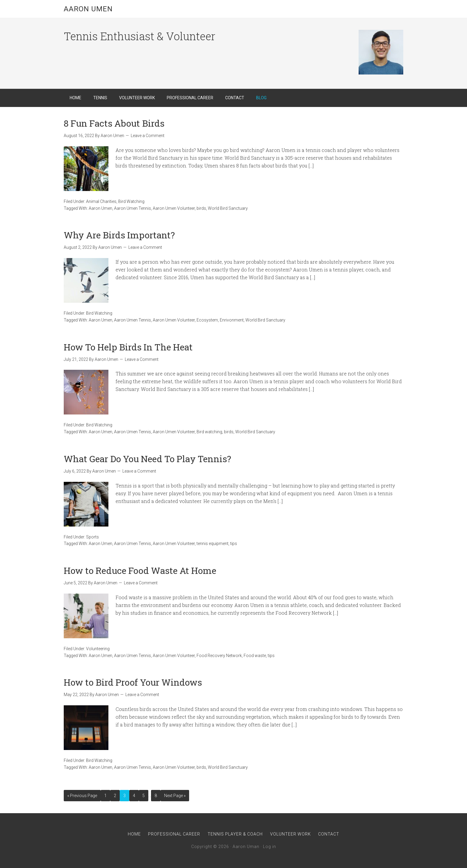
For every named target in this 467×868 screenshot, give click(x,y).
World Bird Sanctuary (228, 208)
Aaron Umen (88, 9)
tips (234, 544)
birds (201, 208)
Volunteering (98, 649)
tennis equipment (213, 544)
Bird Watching (131, 201)
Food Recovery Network (219, 656)
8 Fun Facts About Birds (114, 123)
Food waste (255, 656)
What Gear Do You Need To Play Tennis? (147, 459)
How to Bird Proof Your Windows (133, 682)
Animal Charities (101, 201)
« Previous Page (82, 796)
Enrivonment (232, 320)
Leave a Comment (148, 136)
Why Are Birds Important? (119, 235)
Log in (270, 847)
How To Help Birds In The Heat (128, 347)
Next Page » (175, 796)
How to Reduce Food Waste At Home (140, 570)
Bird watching (209, 432)
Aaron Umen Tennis (133, 208)
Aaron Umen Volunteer (174, 208)
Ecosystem (207, 320)
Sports (92, 537)
